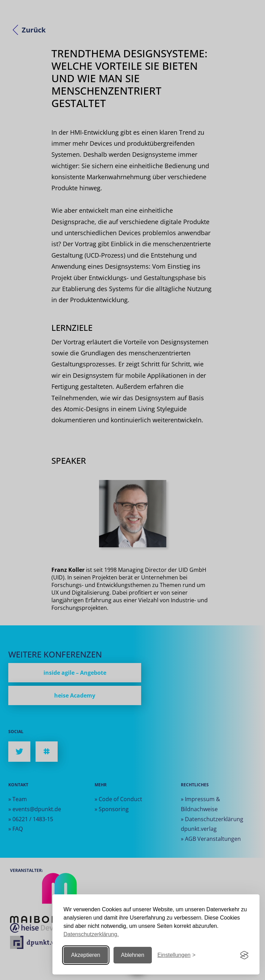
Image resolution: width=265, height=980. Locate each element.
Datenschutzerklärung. (91, 934)
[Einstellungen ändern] (176, 955)
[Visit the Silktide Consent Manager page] (244, 955)
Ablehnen (133, 955)
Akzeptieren (86, 955)
